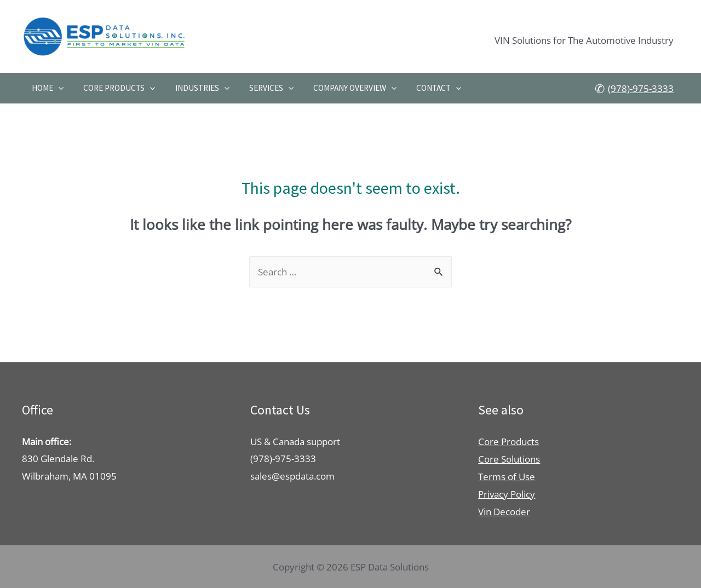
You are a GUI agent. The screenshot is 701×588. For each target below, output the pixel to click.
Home (46, 88)
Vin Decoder (504, 511)
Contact (422, 88)
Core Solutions (509, 459)
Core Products (115, 88)
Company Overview (341, 88)
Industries (195, 88)
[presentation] (57, 88)
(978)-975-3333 (641, 89)
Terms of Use (507, 476)
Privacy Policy (507, 494)
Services (261, 88)
